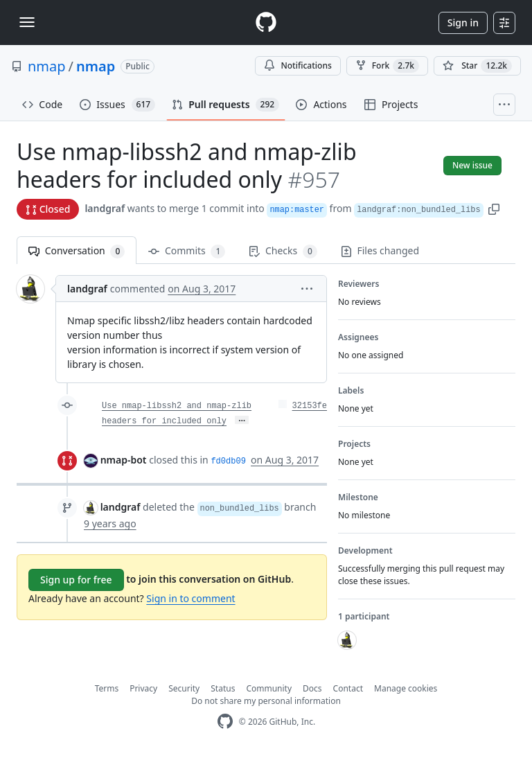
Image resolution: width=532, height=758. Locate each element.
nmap (47, 66)
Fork (387, 66)
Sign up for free (76, 580)
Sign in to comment (190, 598)
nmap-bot (124, 460)
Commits (187, 251)
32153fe (310, 406)
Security (184, 688)
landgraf (105, 208)
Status (223, 688)
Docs (312, 688)
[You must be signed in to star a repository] (477, 66)
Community (269, 688)
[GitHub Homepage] (225, 722)
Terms (107, 688)
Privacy (143, 688)
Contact (348, 688)
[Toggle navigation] (27, 22)
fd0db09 (228, 461)
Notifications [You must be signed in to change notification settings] (298, 65)
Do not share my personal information (266, 701)
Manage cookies (406, 688)
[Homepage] (266, 23)
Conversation (77, 251)
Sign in (463, 23)
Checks (283, 251)
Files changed (380, 250)
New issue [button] (472, 165)
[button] (494, 208)
